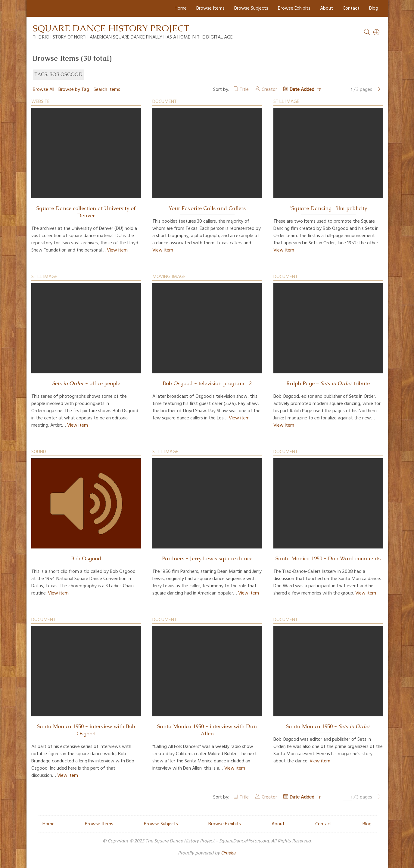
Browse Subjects (251, 8)
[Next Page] (379, 90)
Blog (374, 8)
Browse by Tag (74, 90)
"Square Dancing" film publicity (328, 208)
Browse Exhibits (294, 8)
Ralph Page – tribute (328, 383)
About (327, 8)
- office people (86, 383)
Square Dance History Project (111, 28)
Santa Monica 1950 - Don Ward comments (328, 558)
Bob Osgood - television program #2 (207, 383)
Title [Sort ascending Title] (244, 90)
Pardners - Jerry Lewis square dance (207, 558)
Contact (351, 8)
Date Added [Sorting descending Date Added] (303, 90)
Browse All (44, 90)
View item (117, 250)
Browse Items (210, 8)
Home (181, 8)
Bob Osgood (86, 558)
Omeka (228, 853)
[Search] (377, 32)
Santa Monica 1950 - (328, 726)
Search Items (107, 90)
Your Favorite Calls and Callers (207, 208)
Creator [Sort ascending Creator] (269, 90)
